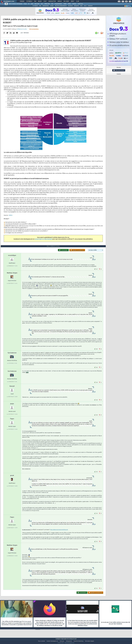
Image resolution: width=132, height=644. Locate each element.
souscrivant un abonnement (43, 240)
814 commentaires (34, 30)
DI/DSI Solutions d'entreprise (15, 4)
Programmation (58, 4)
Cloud (25, 4)
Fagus (12, 422)
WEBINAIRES (46, 6)
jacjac (12, 407)
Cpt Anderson (12, 356)
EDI (52, 4)
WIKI (81, 6)
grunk (12, 479)
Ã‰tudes (66, 1)
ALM (32, 4)
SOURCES (70, 6)
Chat (45, 1)
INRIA (11, 216)
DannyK (12, 389)
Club (77, 1)
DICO (85, 6)
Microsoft (37, 4)
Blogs (40, 1)
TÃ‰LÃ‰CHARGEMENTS (61, 6)
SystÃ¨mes (80, 4)
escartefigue (12, 258)
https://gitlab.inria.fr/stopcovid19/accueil (59, 533)
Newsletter (52, 1)
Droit (72, 1)
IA (29, 4)
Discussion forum (119, 70)
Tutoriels (29, 1)
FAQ (35, 1)
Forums (22, 1)
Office (69, 4)
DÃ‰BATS (76, 6)
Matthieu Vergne (12, 276)
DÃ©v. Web (47, 4)
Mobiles (74, 4)
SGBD (65, 4)
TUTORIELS (35, 6)
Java (42, 4)
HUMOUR (90, 6)
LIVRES (52, 6)
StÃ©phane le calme (22, 30)
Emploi (60, 1)
